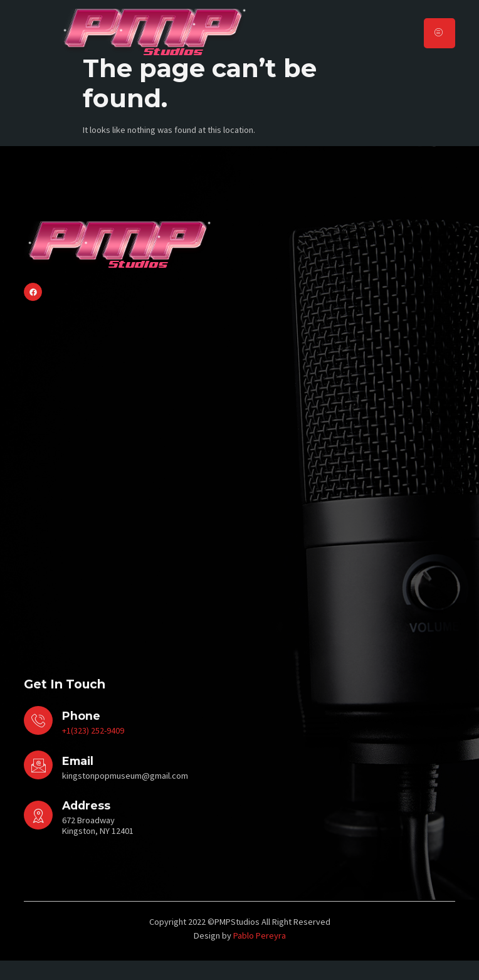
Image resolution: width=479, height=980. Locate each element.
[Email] (38, 784)
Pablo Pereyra (260, 954)
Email (78, 780)
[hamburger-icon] (440, 33)
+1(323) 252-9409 (93, 750)
